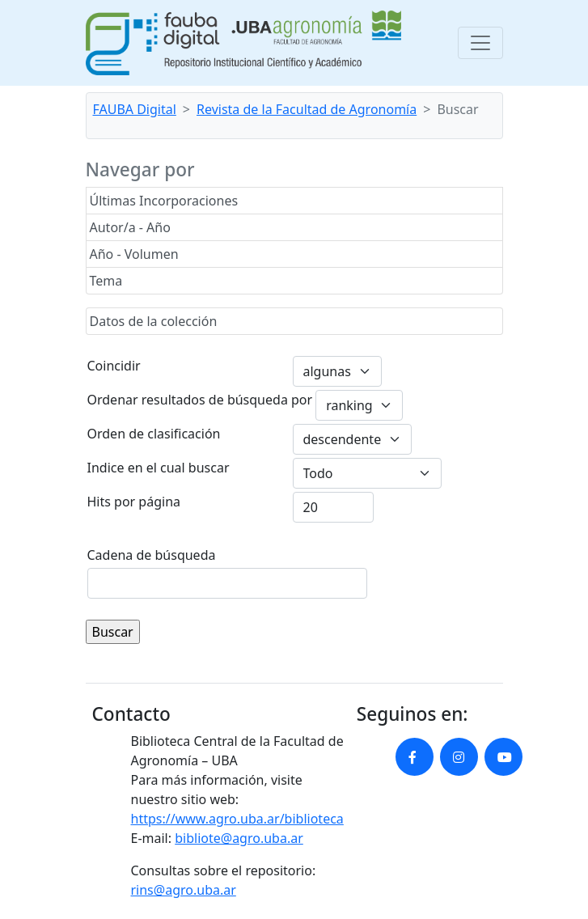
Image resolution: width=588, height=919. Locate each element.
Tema (106, 281)
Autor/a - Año (130, 227)
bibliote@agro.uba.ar (239, 838)
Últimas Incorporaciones (164, 201)
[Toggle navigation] (480, 43)
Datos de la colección (154, 321)
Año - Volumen (134, 254)
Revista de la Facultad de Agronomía (307, 109)
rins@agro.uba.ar (184, 890)
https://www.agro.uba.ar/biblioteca (237, 819)
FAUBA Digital (135, 109)
